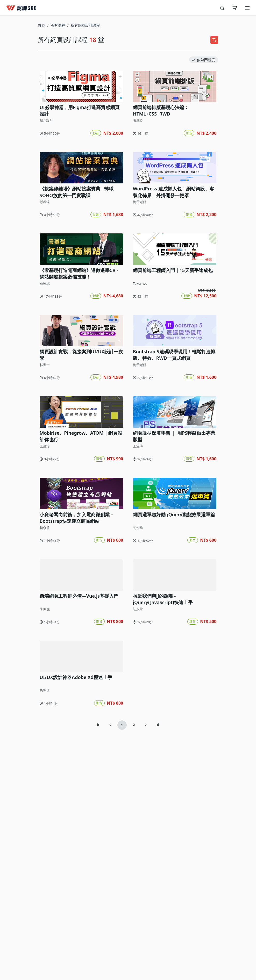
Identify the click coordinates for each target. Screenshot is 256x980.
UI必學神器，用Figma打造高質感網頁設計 (80, 126)
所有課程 (58, 25)
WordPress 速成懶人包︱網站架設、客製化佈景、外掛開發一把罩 (174, 221)
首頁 (41, 25)
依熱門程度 (204, 60)
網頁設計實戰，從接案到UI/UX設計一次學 (80, 412)
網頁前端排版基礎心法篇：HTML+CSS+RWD (159, 126)
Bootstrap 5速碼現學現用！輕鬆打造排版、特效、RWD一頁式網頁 (172, 412)
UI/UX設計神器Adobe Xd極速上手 (74, 789)
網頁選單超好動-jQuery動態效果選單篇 (172, 599)
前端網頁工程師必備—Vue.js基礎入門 (77, 694)
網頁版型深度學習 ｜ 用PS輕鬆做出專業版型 (172, 507)
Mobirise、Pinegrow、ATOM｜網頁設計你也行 (79, 507)
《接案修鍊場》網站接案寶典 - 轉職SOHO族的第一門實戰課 (75, 221)
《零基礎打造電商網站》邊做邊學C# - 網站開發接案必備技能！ (80, 316)
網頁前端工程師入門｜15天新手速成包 (171, 313)
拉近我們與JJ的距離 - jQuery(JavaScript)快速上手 (174, 697)
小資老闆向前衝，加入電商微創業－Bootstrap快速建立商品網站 (75, 602)
